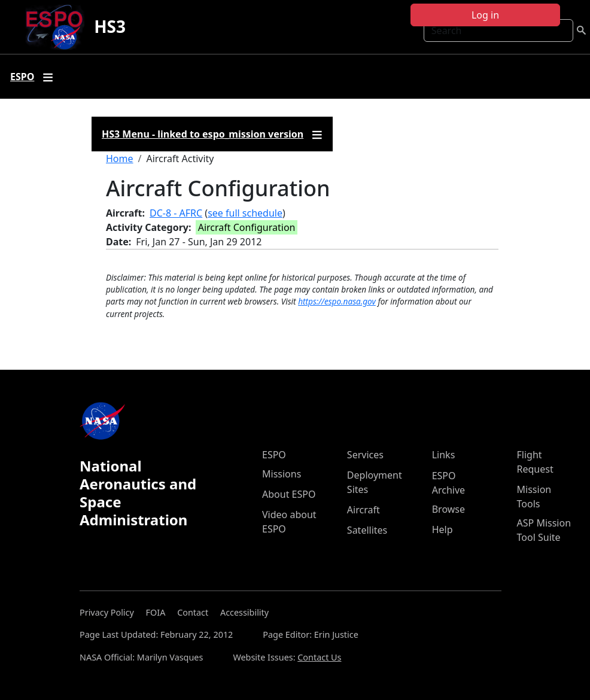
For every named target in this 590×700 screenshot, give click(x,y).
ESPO (274, 455)
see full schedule (245, 213)
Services (365, 455)
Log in (485, 15)
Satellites (367, 530)
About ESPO (289, 494)
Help (442, 529)
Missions (282, 474)
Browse (448, 509)
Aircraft (364, 510)
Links (444, 455)
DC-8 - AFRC (176, 213)
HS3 (110, 26)
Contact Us (319, 657)
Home (120, 159)
